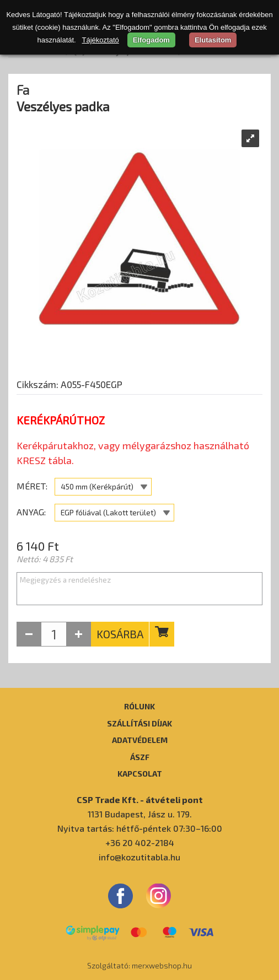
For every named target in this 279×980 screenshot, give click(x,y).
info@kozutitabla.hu (139, 857)
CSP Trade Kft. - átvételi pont (140, 799)
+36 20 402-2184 (140, 842)
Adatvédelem (140, 740)
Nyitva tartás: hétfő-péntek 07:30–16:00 (140, 828)
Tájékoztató (101, 40)
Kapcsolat (140, 773)
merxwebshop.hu (162, 965)
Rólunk (139, 706)
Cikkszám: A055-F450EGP (69, 384)
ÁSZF (140, 757)
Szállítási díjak (139, 723)
